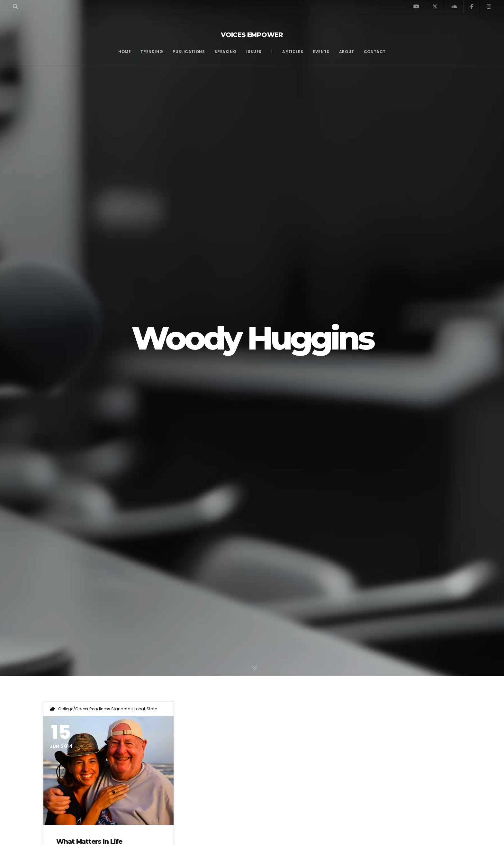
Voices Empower (252, 35)
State (152, 709)
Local (140, 709)
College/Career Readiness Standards (95, 709)
